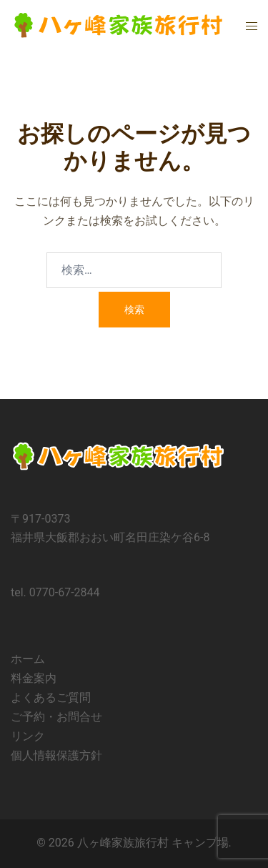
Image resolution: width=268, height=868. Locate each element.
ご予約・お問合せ (56, 717)
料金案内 (34, 678)
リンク (28, 736)
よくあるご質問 (51, 697)
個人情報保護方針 (56, 755)
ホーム (28, 659)
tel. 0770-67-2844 (55, 592)
